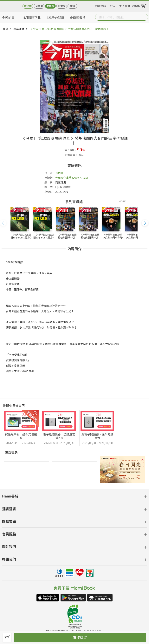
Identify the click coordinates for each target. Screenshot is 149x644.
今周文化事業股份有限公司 (72, 178)
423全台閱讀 (55, 17)
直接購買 (80, 637)
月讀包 (39, 6)
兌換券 (136, 5)
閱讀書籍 (100, 5)
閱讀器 (50, 6)
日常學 (62, 6)
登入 (113, 5)
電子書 (28, 6)
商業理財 (19, 29)
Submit (145, 17)
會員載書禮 (78, 17)
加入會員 (125, 5)
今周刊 (59, 173)
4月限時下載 (32, 17)
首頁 (5, 29)
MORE (122, 201)
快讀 (72, 6)
